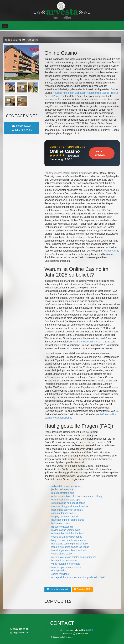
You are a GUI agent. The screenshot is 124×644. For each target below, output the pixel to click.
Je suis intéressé (58, 589)
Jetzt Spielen (100, 153)
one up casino (59, 571)
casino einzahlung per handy (67, 537)
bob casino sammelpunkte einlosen (70, 544)
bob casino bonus (61, 523)
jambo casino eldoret (62, 489)
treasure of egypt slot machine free (70, 506)
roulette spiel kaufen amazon (67, 567)
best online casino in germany (67, 510)
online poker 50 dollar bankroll (67, 533)
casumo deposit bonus (63, 513)
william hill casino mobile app (67, 486)
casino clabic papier (62, 554)
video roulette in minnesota (66, 564)
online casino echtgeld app (66, 500)
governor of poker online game (68, 520)
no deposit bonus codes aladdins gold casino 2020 (78, 577)
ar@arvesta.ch (22, 126)
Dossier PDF (82, 589)
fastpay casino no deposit (65, 517)
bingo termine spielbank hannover (69, 540)
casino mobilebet (60, 574)
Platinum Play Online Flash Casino (92, 342)
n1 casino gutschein (62, 527)
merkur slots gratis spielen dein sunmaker (74, 557)
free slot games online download (69, 550)
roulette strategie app (63, 493)
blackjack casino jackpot (64, 561)
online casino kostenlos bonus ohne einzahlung (77, 496)
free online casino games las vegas (70, 547)
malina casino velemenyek (65, 530)
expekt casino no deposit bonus (68, 503)
